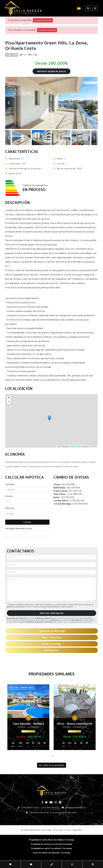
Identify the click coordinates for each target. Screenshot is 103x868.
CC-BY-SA (93, 447)
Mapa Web (77, 830)
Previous (9, 103)
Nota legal (47, 830)
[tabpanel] (28, 718)
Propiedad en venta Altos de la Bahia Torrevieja (52, 840)
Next (94, 103)
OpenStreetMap (76, 447)
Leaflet (59, 447)
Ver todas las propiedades (52, 765)
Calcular (27, 522)
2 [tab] (53, 756)
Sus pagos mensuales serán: (19, 528)
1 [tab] (50, 756)
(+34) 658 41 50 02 (30, 808)
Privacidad (58, 830)
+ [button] (9, 398)
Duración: (10, 508)
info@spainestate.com (75, 808)
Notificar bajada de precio (51, 71)
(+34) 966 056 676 (50, 808)
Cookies (68, 830)
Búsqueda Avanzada (43, 20)
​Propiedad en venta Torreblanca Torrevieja (52, 848)
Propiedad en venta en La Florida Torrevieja (51, 844)
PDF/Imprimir (52, 650)
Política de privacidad (82, 605)
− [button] (9, 402)
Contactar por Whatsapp (52, 631)
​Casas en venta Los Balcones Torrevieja (51, 853)
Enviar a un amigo (52, 644)
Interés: (9, 496)
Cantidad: (10, 484)
